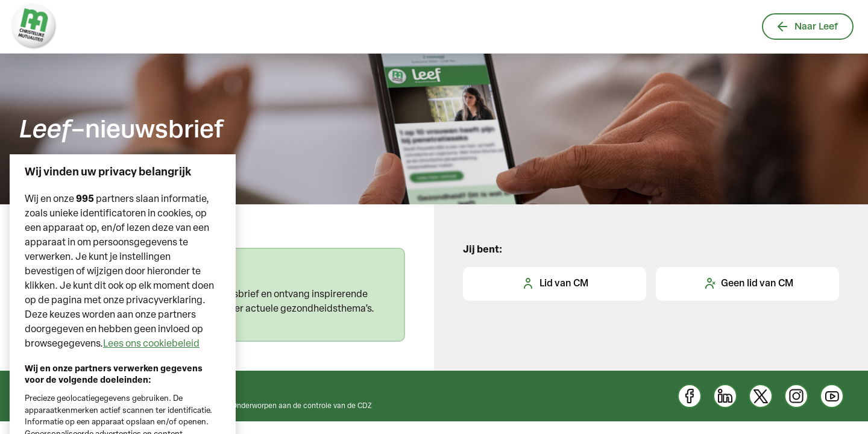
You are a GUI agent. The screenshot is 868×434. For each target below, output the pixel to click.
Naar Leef (808, 26)
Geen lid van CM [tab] (748, 283)
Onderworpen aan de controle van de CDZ (302, 406)
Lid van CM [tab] (555, 283)
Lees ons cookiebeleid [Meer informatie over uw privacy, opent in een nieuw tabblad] (151, 357)
